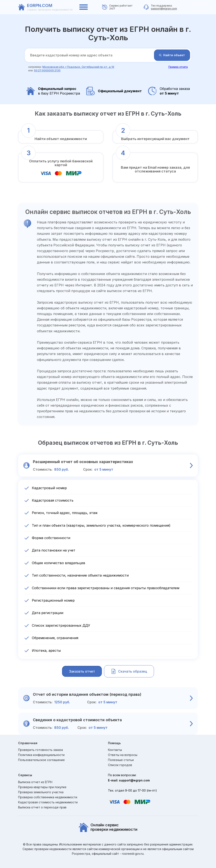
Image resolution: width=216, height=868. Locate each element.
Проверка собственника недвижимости (48, 797)
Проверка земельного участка (41, 792)
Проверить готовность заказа (40, 750)
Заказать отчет (82, 671)
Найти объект (172, 55)
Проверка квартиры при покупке (42, 787)
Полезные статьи (121, 760)
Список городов (120, 765)
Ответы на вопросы (123, 755)
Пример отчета (178, 67)
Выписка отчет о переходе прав (42, 807)
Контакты (115, 750)
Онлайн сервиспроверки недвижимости (108, 827)
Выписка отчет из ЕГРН (35, 782)
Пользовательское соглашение (41, 760)
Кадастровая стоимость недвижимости (48, 802)
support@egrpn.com (164, 9)
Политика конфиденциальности (41, 755)
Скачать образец (129, 671)
